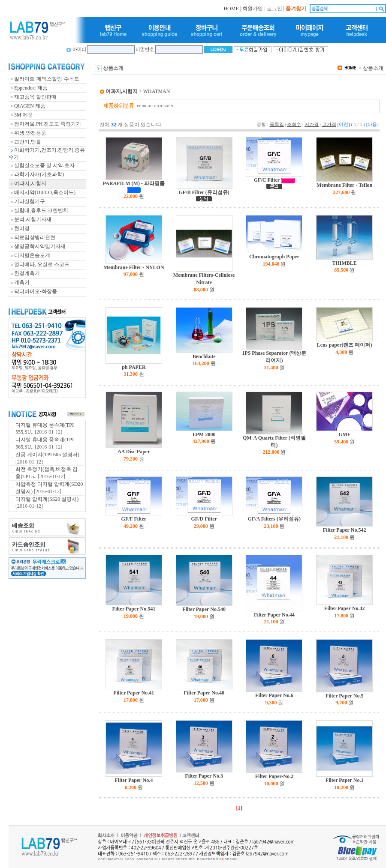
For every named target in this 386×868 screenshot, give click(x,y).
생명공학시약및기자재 (40, 246)
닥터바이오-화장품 (36, 291)
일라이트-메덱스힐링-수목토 (47, 79)
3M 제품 (24, 115)
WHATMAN (157, 91)
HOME (231, 9)
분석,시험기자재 (33, 219)
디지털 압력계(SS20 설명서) (47, 499)
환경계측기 (27, 273)
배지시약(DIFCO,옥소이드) (45, 192)
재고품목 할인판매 (35, 97)
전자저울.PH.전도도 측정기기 (48, 124)
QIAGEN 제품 (30, 106)
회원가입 (253, 9)
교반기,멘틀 (28, 142)
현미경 (22, 228)
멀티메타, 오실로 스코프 (42, 264)
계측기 (22, 282)
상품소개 (373, 68)
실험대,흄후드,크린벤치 (41, 210)
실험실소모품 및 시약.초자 (44, 165)
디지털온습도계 (32, 255)
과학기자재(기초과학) (39, 174)
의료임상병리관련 (35, 237)
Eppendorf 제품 (31, 88)
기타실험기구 (30, 201)
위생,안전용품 (30, 133)
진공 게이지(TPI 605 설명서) (47, 455)
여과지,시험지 (30, 183)
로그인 (274, 9)
